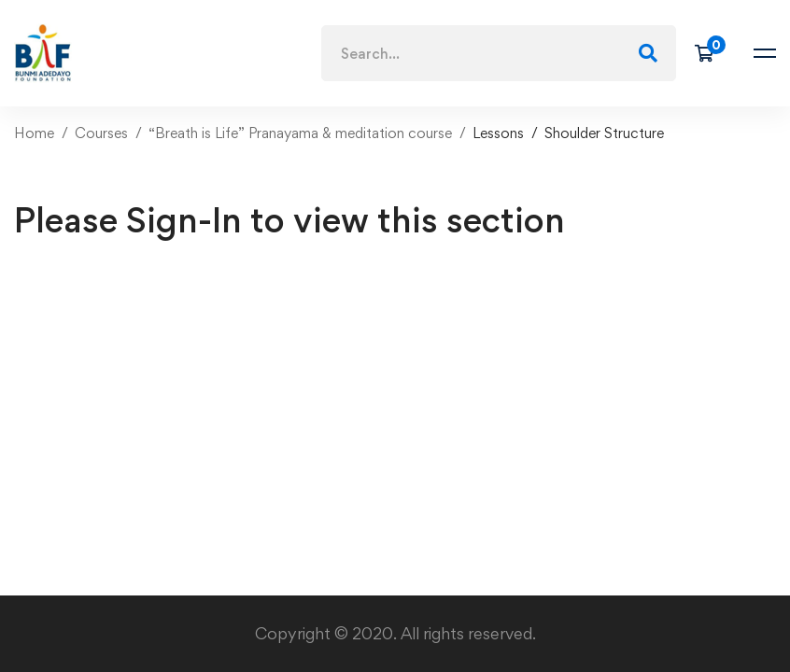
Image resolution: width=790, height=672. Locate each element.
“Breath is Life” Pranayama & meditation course (300, 133)
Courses (101, 133)
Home (34, 133)
